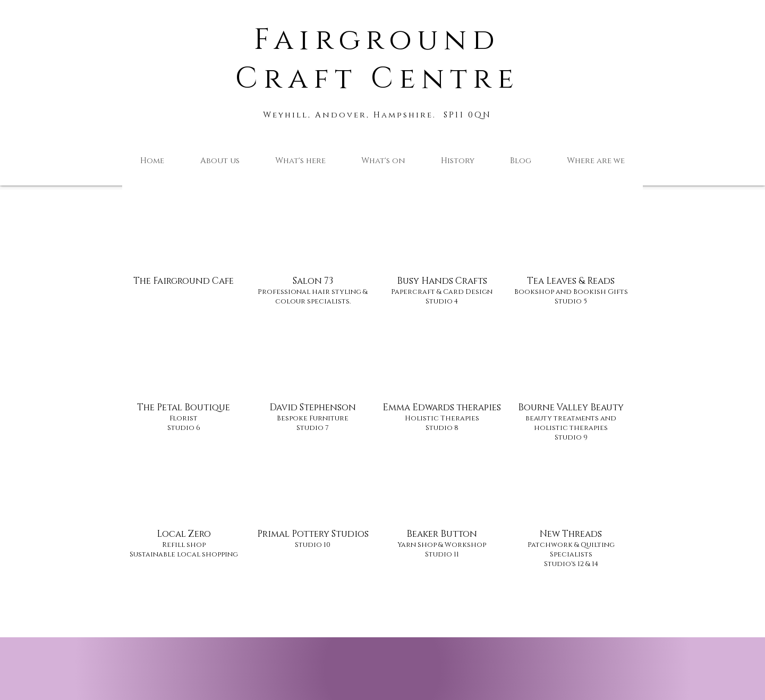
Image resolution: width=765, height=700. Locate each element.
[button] (300, 161)
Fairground (377, 40)
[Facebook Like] (183, 695)
